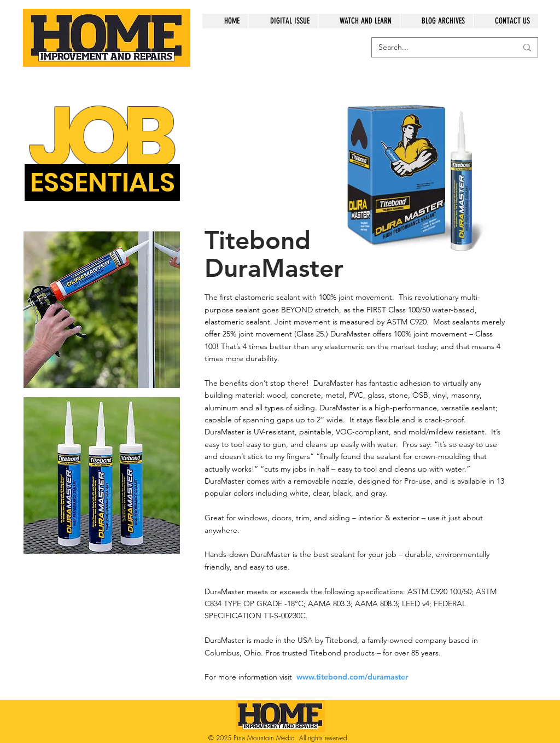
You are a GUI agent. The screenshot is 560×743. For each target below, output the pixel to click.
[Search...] (439, 48)
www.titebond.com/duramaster (352, 677)
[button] (102, 182)
